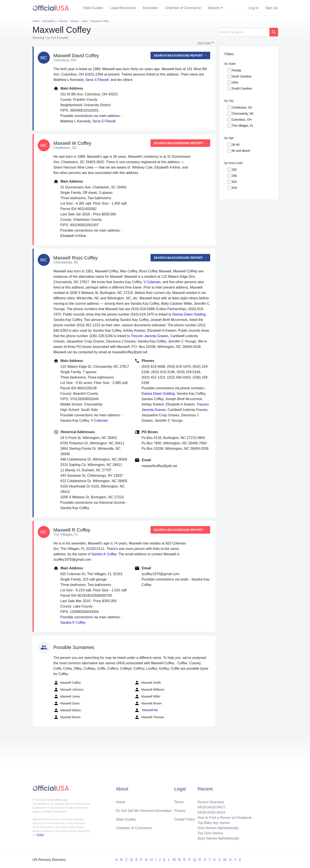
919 (234, 188)
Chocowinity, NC (243, 114)
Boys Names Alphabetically (218, 838)
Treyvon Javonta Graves (150, 336)
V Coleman (152, 282)
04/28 (211, 807)
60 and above (241, 151)
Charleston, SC (242, 107)
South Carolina (242, 88)
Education (150, 8)
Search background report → (180, 55)
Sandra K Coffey (104, 554)
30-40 (236, 145)
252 (234, 170)
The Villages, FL (243, 126)
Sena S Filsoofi (97, 80)
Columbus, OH (242, 120)
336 (234, 176)
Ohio (235, 82)
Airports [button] (214, 8)
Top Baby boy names (214, 823)
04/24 (221, 812)
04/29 (202, 807)
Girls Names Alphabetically (218, 828)
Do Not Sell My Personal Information (144, 811)
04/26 (202, 812)
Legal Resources (123, 8)
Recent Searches (211, 802)
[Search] (244, 32)
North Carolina (242, 76)
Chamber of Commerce (183, 8)
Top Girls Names (210, 833)
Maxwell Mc (146, 710)
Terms (179, 802)
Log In (253, 8)
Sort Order (204, 43)
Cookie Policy (185, 819)
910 (234, 182)
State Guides (93, 8)
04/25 (211, 812)
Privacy (180, 811)
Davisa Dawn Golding (189, 314)
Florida (237, 70)
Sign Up (271, 8)
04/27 (221, 807)
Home (120, 802)
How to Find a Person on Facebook (225, 818)
